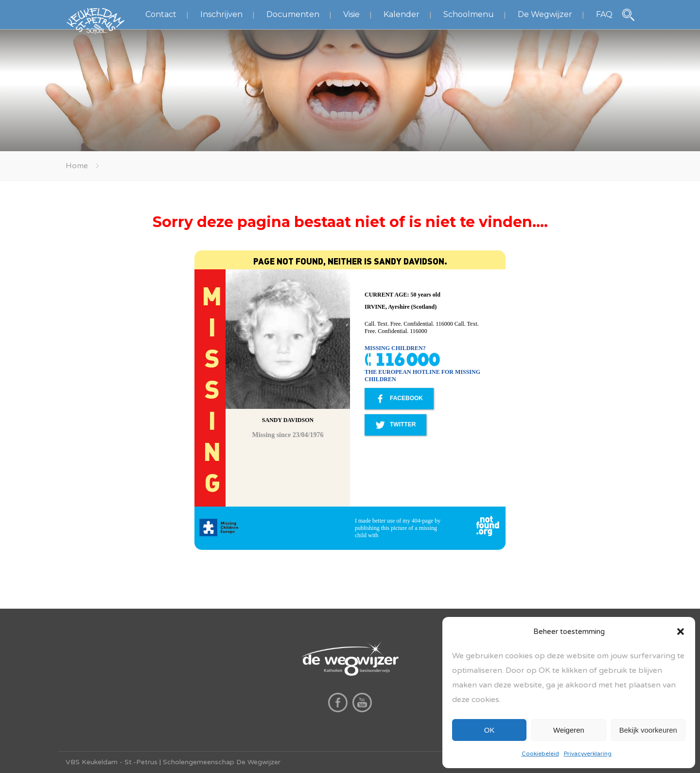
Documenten (293, 14)
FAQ (604, 14)
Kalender (402, 14)
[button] (681, 632)
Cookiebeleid (540, 754)
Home (77, 166)
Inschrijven (221, 14)
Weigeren (569, 730)
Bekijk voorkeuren (648, 730)
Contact (161, 14)
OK (490, 730)
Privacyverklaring (588, 754)
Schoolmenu (469, 14)
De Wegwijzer (545, 14)
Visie (351, 14)
